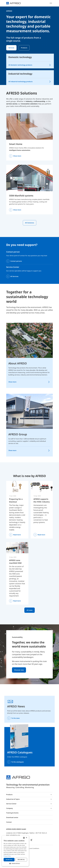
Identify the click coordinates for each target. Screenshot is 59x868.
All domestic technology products (20, 65)
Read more (17, 535)
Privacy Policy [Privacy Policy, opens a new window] (7, 856)
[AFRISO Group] (29, 411)
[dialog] (15, 851)
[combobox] (24, 838)
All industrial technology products (21, 82)
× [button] (26, 838)
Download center (12, 817)
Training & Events (12, 813)
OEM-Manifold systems (21, 196)
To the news (16, 718)
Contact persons (16, 261)
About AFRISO (18, 363)
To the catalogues (18, 762)
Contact (9, 822)
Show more (17, 156)
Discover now (19, 670)
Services (11, 48)
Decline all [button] (21, 860)
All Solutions (30, 223)
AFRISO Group (18, 434)
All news (30, 610)
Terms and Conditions (33, 848)
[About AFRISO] (29, 340)
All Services (14, 276)
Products (24, 48)
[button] (15, 863)
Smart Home (16, 144)
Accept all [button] (9, 860)
